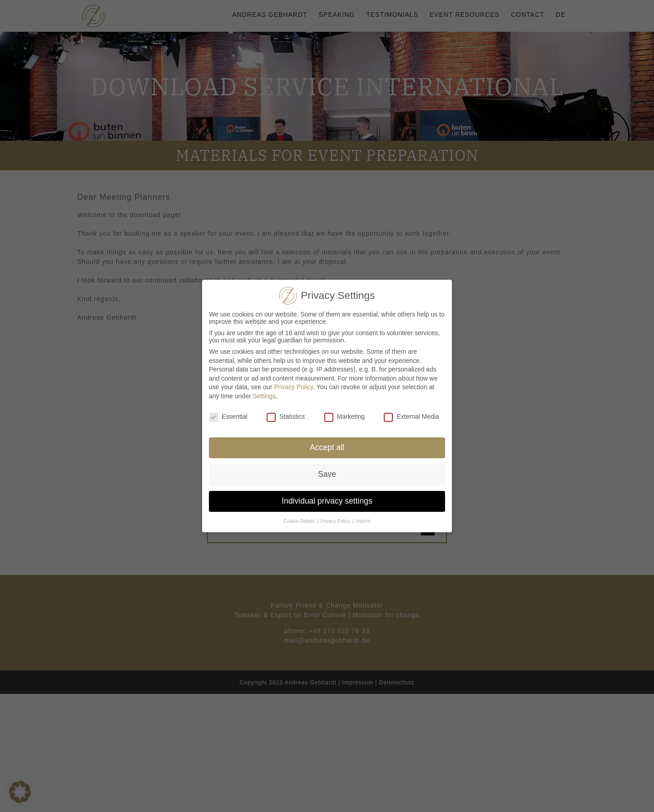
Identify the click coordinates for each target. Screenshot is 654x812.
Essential (228, 416)
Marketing (344, 416)
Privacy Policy (293, 387)
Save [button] (327, 474)
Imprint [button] (363, 521)
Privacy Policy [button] (336, 521)
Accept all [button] (327, 447)
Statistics (286, 416)
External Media (411, 416)
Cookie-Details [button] (300, 521)
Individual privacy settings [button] (327, 501)
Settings (265, 396)
